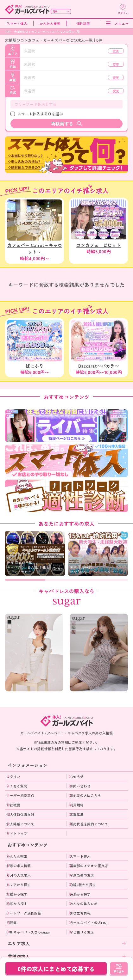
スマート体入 (17, 24)
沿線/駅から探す (83, 885)
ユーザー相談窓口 (20, 795)
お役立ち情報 (80, 913)
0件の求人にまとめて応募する (56, 969)
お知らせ (77, 776)
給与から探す (17, 903)
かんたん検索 (50, 24)
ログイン (13, 776)
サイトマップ (17, 833)
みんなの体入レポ (84, 903)
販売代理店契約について (89, 824)
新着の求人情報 (19, 866)
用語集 (12, 922)
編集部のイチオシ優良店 (89, 866)
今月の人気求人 (19, 875)
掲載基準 (77, 814)
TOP (8, 32)
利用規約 (77, 805)
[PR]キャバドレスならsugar (28, 932)
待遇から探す (80, 894)
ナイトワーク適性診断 (24, 913)
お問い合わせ (80, 786)
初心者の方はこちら (85, 795)
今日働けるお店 (82, 932)
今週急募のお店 (82, 875)
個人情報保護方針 (20, 814)
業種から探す (17, 894)
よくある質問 (17, 786)
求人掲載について (20, 824)
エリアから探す (19, 885)
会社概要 (13, 805)
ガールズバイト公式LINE (89, 922)
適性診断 (83, 24)
